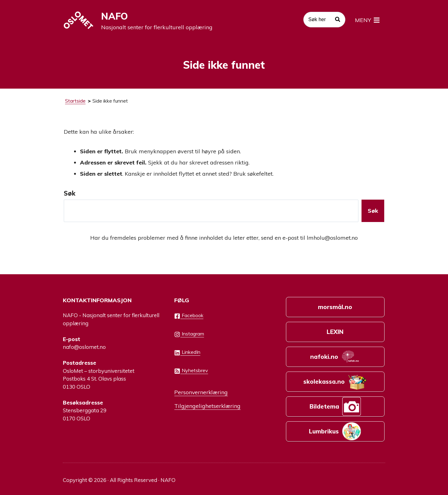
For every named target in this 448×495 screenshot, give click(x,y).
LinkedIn (187, 352)
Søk (70, 193)
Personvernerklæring (201, 392)
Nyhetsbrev (191, 371)
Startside (75, 101)
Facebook (189, 316)
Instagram (189, 334)
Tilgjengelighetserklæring (207, 406)
